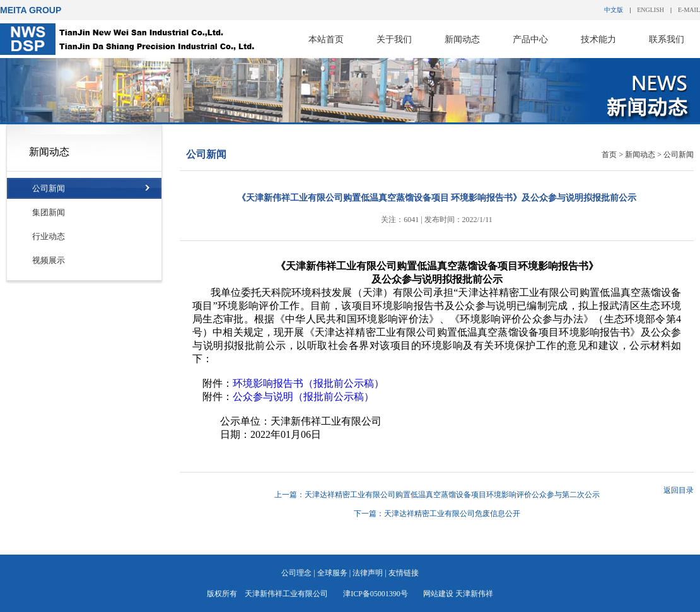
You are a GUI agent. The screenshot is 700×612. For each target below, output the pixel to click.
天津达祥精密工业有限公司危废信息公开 (452, 514)
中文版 (614, 10)
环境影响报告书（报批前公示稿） (308, 383)
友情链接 (404, 573)
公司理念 (296, 573)
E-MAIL (689, 10)
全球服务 (332, 573)
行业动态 (49, 236)
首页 (609, 155)
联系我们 (667, 39)
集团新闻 (49, 212)
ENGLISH (650, 10)
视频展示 (49, 260)
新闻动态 (462, 39)
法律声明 (368, 573)
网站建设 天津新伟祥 (458, 594)
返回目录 (679, 490)
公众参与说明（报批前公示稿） (303, 397)
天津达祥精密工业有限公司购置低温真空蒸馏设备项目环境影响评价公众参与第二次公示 (452, 495)
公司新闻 (49, 188)
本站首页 (326, 39)
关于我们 (394, 39)
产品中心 (530, 39)
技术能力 (598, 39)
